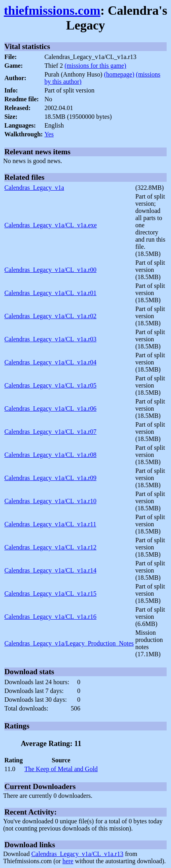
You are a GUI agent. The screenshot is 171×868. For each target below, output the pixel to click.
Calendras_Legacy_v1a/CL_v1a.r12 (50, 547)
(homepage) (119, 74)
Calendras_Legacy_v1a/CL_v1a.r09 (50, 478)
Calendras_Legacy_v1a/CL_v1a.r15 (50, 593)
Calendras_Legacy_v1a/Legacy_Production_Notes (69, 643)
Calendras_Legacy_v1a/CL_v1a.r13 (77, 854)
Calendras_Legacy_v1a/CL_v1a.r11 (50, 524)
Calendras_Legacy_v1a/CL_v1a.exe (51, 225)
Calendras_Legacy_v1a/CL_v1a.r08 (50, 455)
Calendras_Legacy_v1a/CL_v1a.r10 (50, 501)
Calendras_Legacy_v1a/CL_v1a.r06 (50, 408)
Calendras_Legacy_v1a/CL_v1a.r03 (50, 339)
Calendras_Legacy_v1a (34, 188)
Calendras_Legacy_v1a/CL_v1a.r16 (50, 617)
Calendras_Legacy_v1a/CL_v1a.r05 (50, 385)
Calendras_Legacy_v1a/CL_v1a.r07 (50, 432)
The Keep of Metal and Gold (61, 769)
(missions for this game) (95, 66)
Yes (49, 134)
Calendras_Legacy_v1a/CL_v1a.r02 (50, 316)
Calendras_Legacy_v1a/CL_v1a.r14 (50, 570)
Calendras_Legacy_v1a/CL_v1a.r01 (50, 293)
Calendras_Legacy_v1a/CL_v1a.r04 (50, 362)
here (68, 861)
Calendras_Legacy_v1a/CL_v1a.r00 (50, 270)
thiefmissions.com (52, 10)
